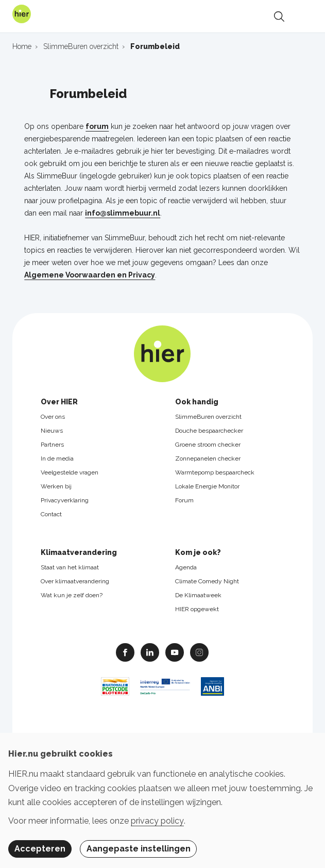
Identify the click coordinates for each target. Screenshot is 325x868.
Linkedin (150, 652)
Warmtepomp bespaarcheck (215, 472)
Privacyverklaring (65, 500)
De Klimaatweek (198, 595)
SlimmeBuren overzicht (208, 417)
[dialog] (162, 800)
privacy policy (157, 821)
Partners (52, 445)
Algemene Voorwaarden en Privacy (90, 275)
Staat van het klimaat (70, 567)
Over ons (53, 417)
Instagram (199, 652)
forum (97, 126)
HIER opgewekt (197, 609)
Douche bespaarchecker (209, 431)
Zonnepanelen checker (208, 458)
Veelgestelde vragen (70, 472)
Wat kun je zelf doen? (72, 595)
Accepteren (40, 849)
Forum (184, 500)
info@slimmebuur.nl (123, 213)
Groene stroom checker (208, 445)
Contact (51, 514)
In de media (57, 458)
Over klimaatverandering (75, 581)
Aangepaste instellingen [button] (139, 849)
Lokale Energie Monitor (207, 486)
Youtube (175, 652)
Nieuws (52, 431)
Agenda (186, 567)
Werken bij (56, 486)
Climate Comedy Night (207, 581)
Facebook (125, 652)
